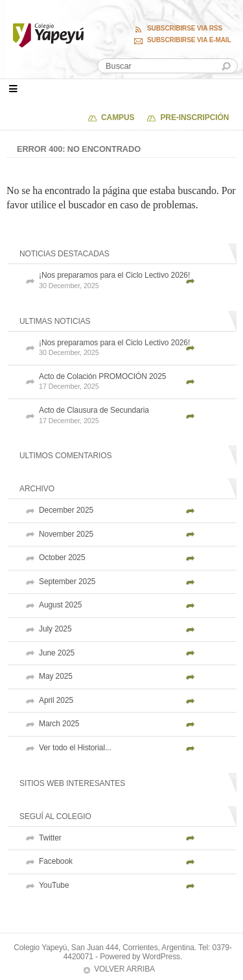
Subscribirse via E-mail (189, 40)
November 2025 (66, 534)
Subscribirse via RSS (185, 29)
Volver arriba (124, 969)
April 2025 (56, 700)
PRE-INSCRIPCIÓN (194, 117)
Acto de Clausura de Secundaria (134, 416)
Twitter (50, 838)
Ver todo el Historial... (75, 748)
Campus (118, 117)
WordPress (161, 957)
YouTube (54, 885)
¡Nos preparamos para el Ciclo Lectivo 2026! (134, 281)
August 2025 (60, 605)
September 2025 (67, 582)
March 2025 (59, 724)
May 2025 (56, 676)
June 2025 (57, 653)
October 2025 (62, 557)
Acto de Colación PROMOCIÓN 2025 (134, 382)
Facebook (56, 861)
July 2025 (55, 629)
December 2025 (66, 510)
